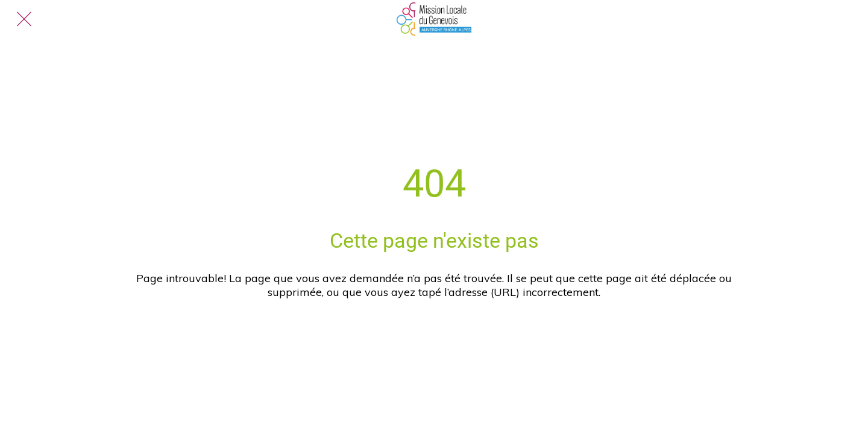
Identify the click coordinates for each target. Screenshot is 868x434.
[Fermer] (24, 19)
